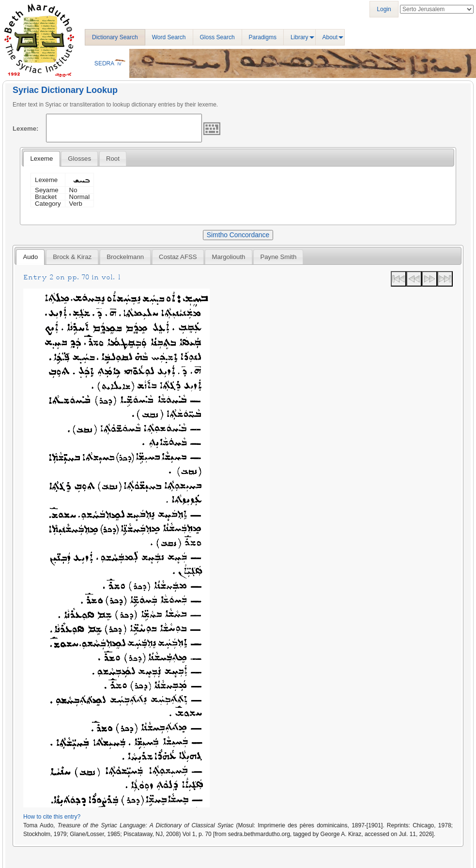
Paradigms (263, 37)
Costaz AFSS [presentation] (178, 257)
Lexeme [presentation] (41, 159)
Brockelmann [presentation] (125, 257)
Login (384, 9)
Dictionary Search (115, 37)
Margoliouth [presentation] (229, 257)
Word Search (169, 37)
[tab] (41, 159)
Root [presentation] (113, 159)
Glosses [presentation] (79, 159)
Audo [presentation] (30, 257)
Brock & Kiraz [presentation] (72, 257)
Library (299, 37)
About (330, 37)
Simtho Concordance (238, 235)
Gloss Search (217, 37)
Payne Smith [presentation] (278, 257)
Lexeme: (26, 129)
